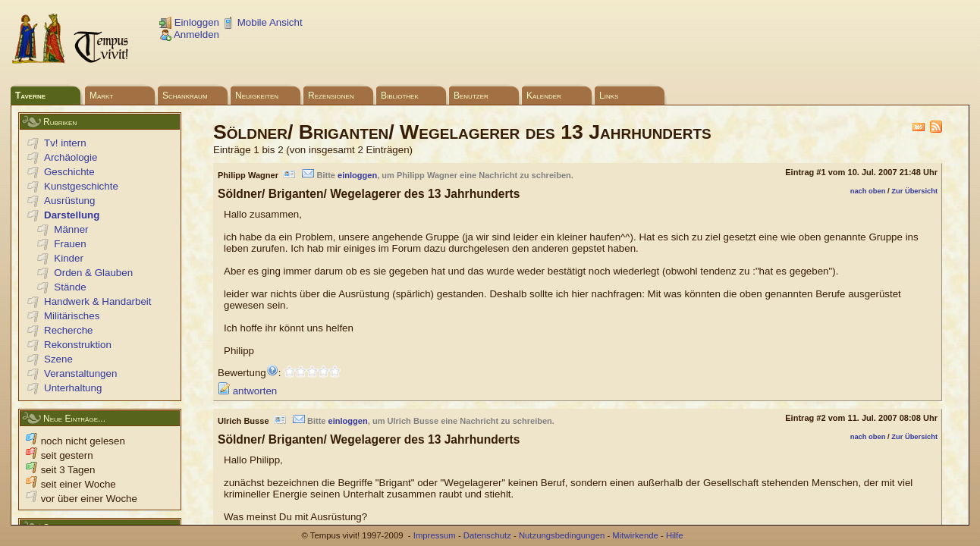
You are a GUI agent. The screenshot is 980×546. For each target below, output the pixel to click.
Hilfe (675, 535)
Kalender (544, 96)
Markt (101, 96)
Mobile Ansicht (262, 22)
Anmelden (189, 35)
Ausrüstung (69, 201)
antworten (247, 391)
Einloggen (189, 22)
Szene (58, 359)
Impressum (435, 535)
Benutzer (471, 96)
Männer (71, 229)
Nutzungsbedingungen (562, 535)
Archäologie (71, 157)
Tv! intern (65, 143)
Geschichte (69, 172)
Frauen (70, 244)
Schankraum (185, 96)
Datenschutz (487, 535)
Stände (70, 287)
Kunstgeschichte (81, 186)
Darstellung (72, 215)
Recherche (68, 330)
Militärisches (72, 316)
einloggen (357, 175)
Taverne (30, 96)
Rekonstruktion (78, 345)
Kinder (69, 258)
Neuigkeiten (257, 96)
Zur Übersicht (914, 191)
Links (609, 96)
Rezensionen (331, 96)
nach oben (868, 191)
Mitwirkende (635, 535)
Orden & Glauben (93, 273)
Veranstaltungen (80, 373)
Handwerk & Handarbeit (98, 301)
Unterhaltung (73, 388)
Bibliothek (400, 96)
